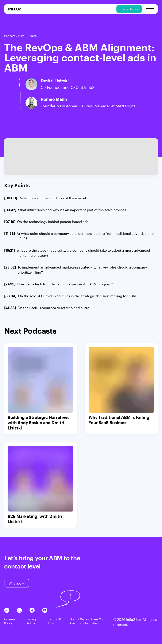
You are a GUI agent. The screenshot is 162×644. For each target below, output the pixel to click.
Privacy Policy (32, 621)
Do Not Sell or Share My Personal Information (86, 621)
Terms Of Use (55, 621)
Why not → (17, 583)
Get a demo (129, 9)
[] (45, 198)
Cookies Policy (10, 621)
